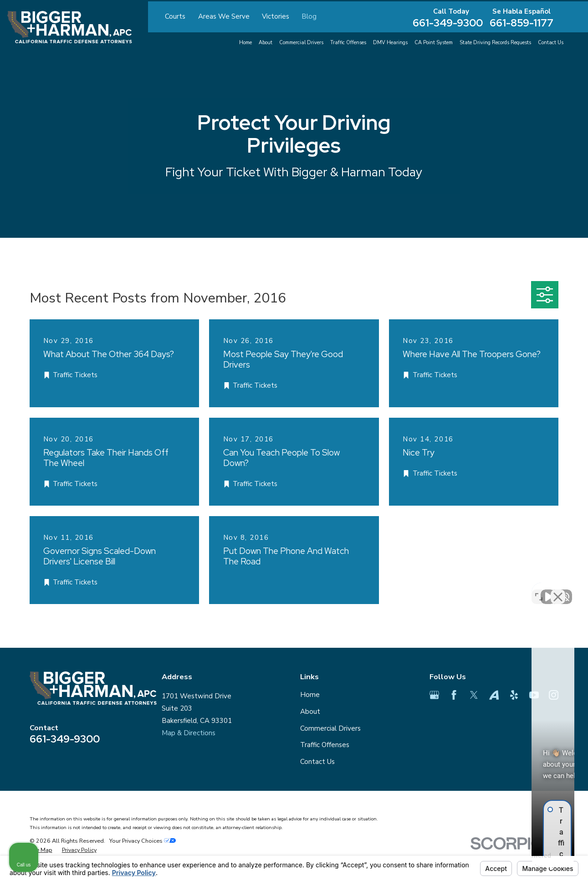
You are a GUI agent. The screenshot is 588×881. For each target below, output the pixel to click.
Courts (175, 16)
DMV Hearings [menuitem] (390, 43)
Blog (309, 16)
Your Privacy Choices (143, 841)
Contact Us (317, 762)
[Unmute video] (427, 590)
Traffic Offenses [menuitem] (348, 43)
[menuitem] (41, 850)
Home (310, 695)
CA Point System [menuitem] (434, 43)
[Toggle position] (539, 590)
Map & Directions (189, 733)
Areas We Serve (224, 16)
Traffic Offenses (325, 745)
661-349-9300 (448, 23)
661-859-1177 (522, 23)
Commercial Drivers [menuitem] (301, 43)
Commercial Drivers (330, 728)
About (310, 712)
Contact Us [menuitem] (551, 43)
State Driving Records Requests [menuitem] (495, 43)
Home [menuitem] (245, 43)
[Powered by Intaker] (511, 862)
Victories (276, 16)
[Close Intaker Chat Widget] (558, 590)
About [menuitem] (266, 43)
